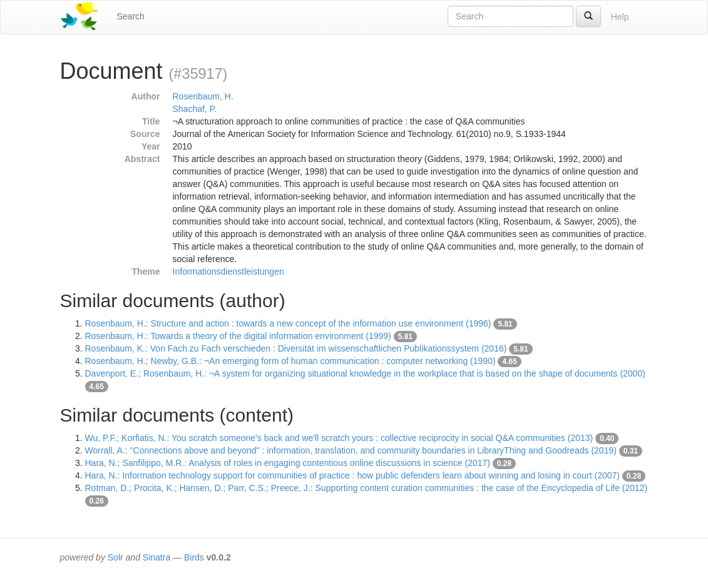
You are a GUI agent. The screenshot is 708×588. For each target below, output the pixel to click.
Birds (194, 557)
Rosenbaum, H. (203, 96)
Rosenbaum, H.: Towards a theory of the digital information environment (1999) (238, 336)
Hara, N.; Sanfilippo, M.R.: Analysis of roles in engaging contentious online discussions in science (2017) (288, 463)
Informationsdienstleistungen (228, 271)
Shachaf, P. (195, 109)
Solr (115, 557)
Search (131, 16)
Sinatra (156, 557)
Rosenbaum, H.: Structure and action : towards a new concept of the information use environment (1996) (288, 323)
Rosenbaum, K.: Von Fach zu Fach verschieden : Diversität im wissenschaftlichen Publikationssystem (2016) (296, 348)
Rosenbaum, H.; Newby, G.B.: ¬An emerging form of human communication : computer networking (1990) (290, 361)
